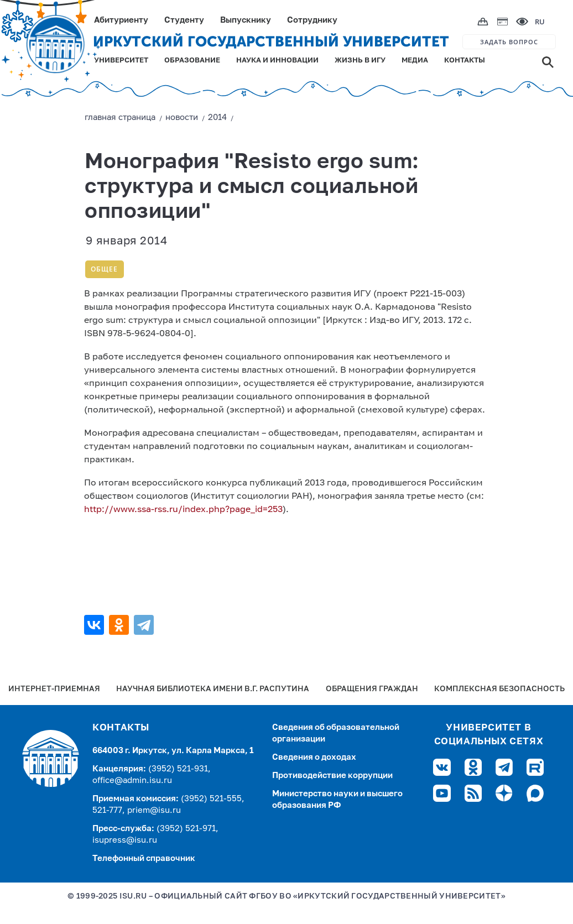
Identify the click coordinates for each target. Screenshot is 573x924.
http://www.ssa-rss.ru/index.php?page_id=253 (183, 510)
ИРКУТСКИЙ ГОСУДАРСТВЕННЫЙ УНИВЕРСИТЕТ (271, 42)
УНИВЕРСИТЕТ (121, 61)
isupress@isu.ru (125, 840)
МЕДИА (415, 61)
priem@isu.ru (154, 810)
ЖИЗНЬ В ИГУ (360, 61)
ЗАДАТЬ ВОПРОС (509, 42)
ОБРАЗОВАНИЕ (192, 61)
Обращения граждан (372, 689)
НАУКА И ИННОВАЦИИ (277, 61)
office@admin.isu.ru (132, 781)
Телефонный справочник (144, 858)
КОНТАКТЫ (465, 61)
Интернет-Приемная (54, 689)
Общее (104, 269)
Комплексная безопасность (499, 689)
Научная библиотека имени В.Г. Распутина (213, 689)
